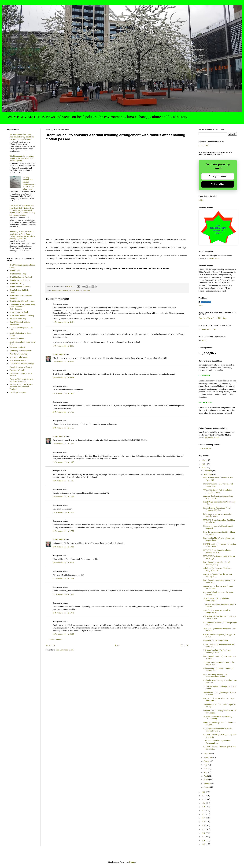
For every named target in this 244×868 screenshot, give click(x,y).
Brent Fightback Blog (18, 274)
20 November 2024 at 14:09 (63, 497)
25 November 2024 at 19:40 (63, 613)
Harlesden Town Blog (18, 319)
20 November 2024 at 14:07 (63, 481)
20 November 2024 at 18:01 (63, 547)
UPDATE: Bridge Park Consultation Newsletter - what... (217, 551)
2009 (204, 844)
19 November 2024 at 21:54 (63, 322)
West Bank (86, 290)
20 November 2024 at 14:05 (63, 462)
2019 (204, 807)
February (207, 783)
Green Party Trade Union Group (22, 315)
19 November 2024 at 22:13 (63, 346)
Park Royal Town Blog (18, 354)
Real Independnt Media (19, 357)
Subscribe (218, 184)
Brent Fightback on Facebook (21, 277)
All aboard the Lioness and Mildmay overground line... (217, 569)
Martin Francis (59, 355)
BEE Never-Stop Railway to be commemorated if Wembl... (215, 676)
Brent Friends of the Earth (20, 280)
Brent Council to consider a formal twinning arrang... (217, 563)
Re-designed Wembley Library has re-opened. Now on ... (218, 730)
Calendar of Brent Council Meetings (213, 318)
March (207, 780)
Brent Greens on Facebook (20, 287)
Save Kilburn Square (18, 360)
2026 (204, 460)
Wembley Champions (18, 392)
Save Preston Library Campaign (22, 364)
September (208, 757)
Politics (201, 305)
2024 (204, 468)
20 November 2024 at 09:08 (63, 378)
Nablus (65, 290)
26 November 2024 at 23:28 (63, 634)
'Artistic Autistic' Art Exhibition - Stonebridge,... (216, 599)
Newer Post (51, 645)
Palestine (72, 290)
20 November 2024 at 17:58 (63, 531)
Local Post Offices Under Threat (216, 640)
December (208, 471)
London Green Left (17, 339)
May (206, 772)
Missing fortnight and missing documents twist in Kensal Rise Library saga (29, 183)
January (207, 787)
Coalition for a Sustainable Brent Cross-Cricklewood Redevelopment (22, 307)
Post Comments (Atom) (65, 650)
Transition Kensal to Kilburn (21, 367)
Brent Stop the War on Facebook (22, 301)
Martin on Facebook (17, 347)
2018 (204, 811)
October (207, 754)
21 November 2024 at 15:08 (63, 579)
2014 (204, 825)
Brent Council (57, 290)
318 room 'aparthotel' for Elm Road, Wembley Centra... (217, 651)
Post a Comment (56, 640)
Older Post (184, 645)
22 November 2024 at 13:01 (63, 594)
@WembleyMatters (212, 438)
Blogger (132, 862)
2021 (204, 799)
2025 (204, 464)
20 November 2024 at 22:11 (63, 563)
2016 (204, 818)
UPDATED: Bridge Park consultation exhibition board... (218, 491)
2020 (204, 803)
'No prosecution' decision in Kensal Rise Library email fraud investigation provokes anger (22, 137)
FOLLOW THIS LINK (207, 329)
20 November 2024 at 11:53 (63, 412)
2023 (204, 792)
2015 (204, 822)
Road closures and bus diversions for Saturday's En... (217, 515)
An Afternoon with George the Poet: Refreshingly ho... (217, 742)
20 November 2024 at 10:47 (63, 393)
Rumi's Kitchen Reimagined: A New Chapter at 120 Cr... (217, 509)
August (207, 761)
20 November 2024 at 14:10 (63, 512)
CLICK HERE (204, 145)
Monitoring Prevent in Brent (20, 351)
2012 (204, 833)
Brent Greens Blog (17, 284)
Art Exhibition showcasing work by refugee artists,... (217, 611)
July (206, 765)
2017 (204, 814)
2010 (204, 840)
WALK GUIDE (215, 258)
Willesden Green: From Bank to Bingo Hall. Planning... (218, 718)
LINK (201, 200)
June (206, 768)
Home (118, 645)
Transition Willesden (18, 370)
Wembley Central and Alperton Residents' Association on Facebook (21, 387)
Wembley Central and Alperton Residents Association (21, 380)
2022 (204, 796)
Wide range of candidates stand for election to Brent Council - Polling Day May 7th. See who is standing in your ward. (22, 235)
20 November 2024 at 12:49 (63, 444)
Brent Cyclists (15, 270)
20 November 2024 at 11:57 (63, 428)
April (206, 776)
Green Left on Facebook (19, 312)
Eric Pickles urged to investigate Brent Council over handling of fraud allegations (22, 158)
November (208, 475)
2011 (204, 837)
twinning (79, 290)
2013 (204, 829)
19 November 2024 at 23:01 (63, 362)
